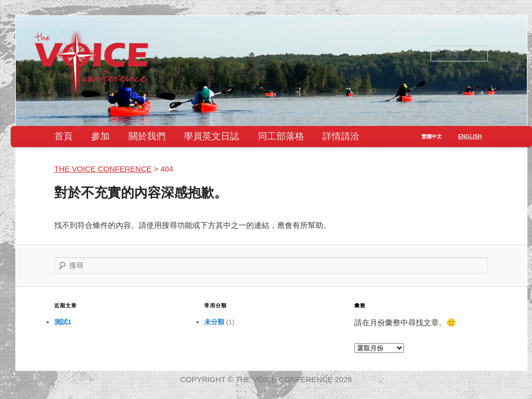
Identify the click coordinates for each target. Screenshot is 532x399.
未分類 (214, 322)
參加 (100, 136)
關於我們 (147, 136)
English (470, 136)
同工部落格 (281, 136)
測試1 (63, 322)
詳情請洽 (341, 136)
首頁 (63, 136)
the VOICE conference (103, 169)
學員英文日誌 (211, 136)
